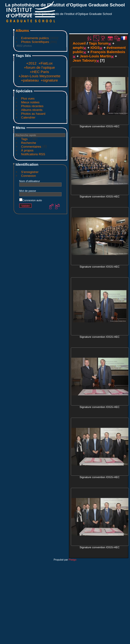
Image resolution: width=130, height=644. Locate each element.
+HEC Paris (39, 72)
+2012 (31, 63)
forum (103, 43)
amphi (78, 48)
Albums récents (32, 110)
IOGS (95, 48)
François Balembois (108, 52)
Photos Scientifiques (35, 42)
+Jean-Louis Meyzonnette (39, 76)
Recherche (29, 143)
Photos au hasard (33, 114)
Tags (24, 139)
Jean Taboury (84, 60)
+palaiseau (30, 80)
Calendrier (28, 117)
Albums (22, 30)
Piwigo (72, 560)
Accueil (79, 43)
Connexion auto (31, 200)
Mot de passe (28, 191)
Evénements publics (35, 38)
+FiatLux (46, 63)
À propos (27, 150)
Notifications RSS (33, 154)
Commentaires (31, 147)
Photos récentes (32, 106)
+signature (49, 80)
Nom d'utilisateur (30, 181)
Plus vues (28, 98)
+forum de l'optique (40, 67)
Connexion (29, 176)
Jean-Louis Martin (95, 56)
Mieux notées (30, 102)
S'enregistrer (30, 172)
